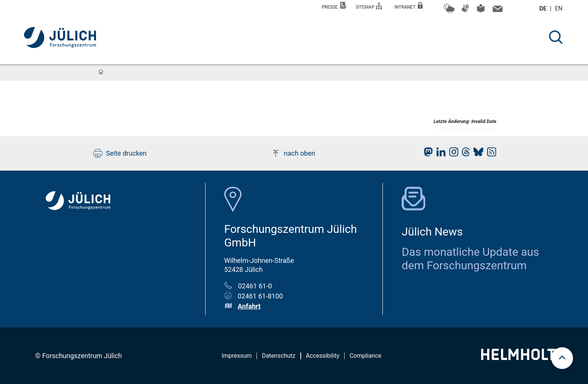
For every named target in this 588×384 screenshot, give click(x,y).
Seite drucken (120, 153)
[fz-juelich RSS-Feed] (490, 154)
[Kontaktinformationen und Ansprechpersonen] (497, 10)
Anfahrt (249, 306)
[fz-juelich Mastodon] (426, 154)
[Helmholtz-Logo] (523, 358)
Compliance (365, 356)
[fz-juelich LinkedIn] (439, 154)
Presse (334, 6)
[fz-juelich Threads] (464, 154)
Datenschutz (278, 356)
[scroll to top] (562, 358)
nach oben (293, 153)
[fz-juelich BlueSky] (476, 154)
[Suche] (556, 37)
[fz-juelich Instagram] (452, 154)
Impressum (237, 356)
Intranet (408, 6)
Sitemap (369, 6)
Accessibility (323, 356)
